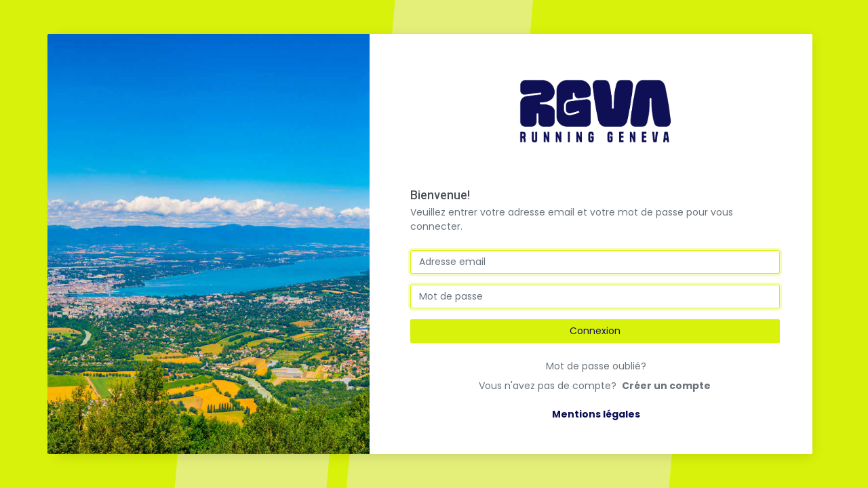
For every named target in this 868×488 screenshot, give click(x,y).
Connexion (595, 331)
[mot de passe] (595, 297)
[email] (595, 262)
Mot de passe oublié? (596, 366)
